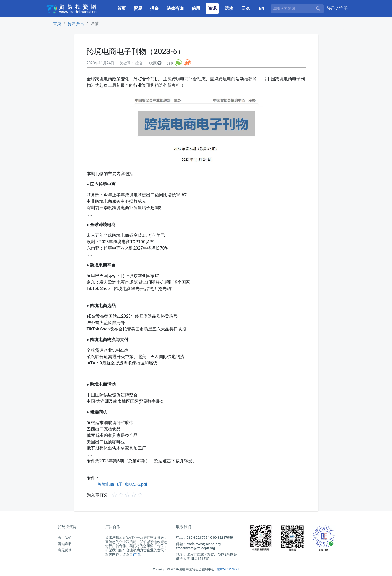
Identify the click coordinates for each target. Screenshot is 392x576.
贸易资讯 (76, 24)
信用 (196, 8)
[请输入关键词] (297, 9)
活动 (229, 8)
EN (262, 8)
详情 (136, 554)
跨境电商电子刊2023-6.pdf (122, 484)
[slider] (128, 495)
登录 (331, 8)
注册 (343, 8)
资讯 (212, 8)
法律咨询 (175, 8)
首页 (123, 8)
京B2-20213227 (228, 569)
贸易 (138, 8)
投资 (154, 8)
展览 (245, 8)
